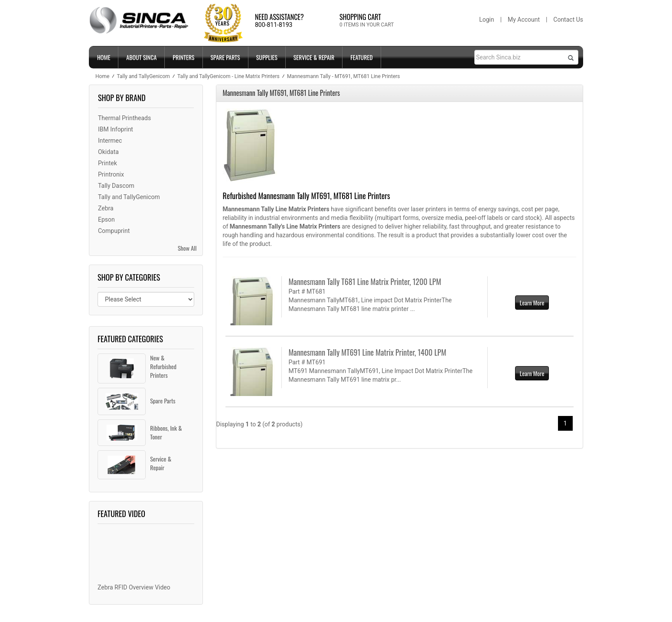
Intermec (110, 141)
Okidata (108, 152)
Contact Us (568, 20)
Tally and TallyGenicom (129, 197)
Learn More (532, 303)
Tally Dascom (116, 186)
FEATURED (361, 57)
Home (104, 57)
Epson (106, 219)
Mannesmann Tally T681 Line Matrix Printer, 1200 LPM (365, 282)
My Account (524, 20)
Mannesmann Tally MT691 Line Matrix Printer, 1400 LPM (367, 352)
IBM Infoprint (116, 129)
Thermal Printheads (124, 118)
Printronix (111, 174)
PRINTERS (183, 57)
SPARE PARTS (225, 57)
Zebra (106, 208)
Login (487, 20)
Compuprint (114, 231)
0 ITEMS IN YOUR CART (367, 25)
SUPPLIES (267, 57)
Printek (108, 163)
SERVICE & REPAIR (314, 57)
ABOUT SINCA (141, 57)
